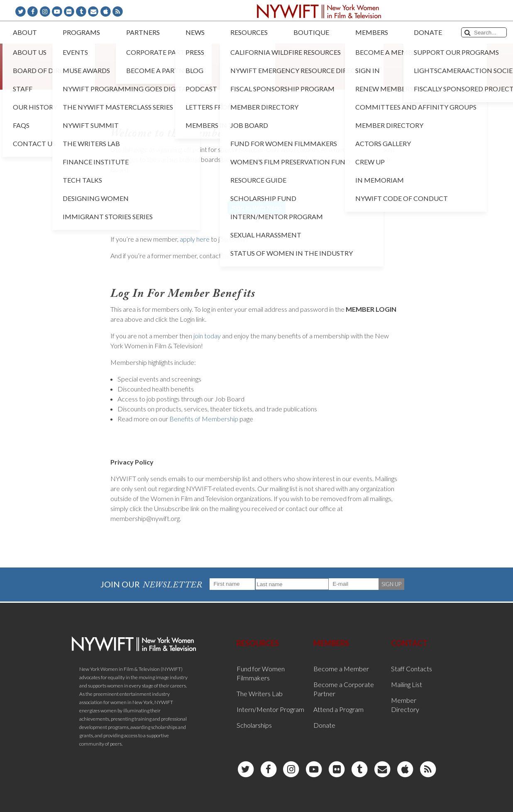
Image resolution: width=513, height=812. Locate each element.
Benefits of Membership (204, 419)
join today (207, 336)
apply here (195, 239)
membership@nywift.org (257, 256)
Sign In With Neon (257, 208)
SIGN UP (391, 584)
